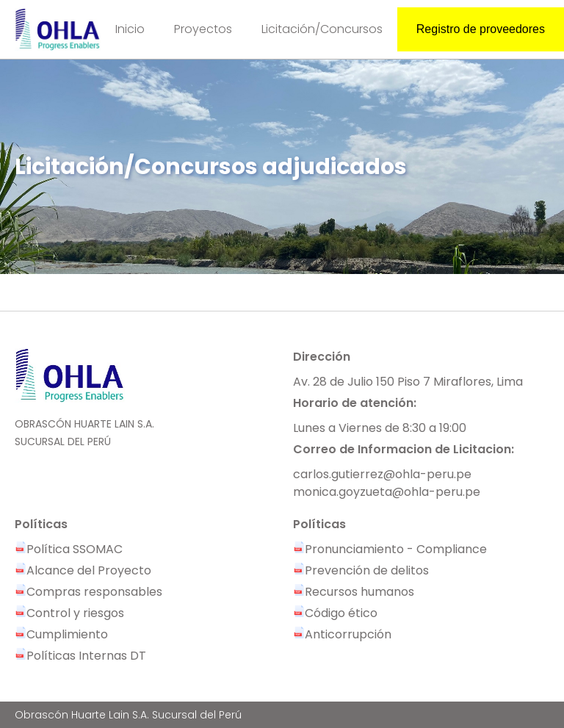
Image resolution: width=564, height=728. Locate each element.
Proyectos (203, 29)
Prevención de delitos (361, 570)
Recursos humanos (354, 592)
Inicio (130, 29)
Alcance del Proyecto (83, 570)
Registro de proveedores (481, 29)
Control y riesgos (69, 613)
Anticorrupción (342, 634)
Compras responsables (88, 592)
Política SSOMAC (69, 549)
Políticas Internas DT (80, 656)
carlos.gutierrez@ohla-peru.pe (382, 474)
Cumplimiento (61, 634)
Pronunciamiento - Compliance (390, 549)
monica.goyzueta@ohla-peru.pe (387, 492)
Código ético (335, 613)
